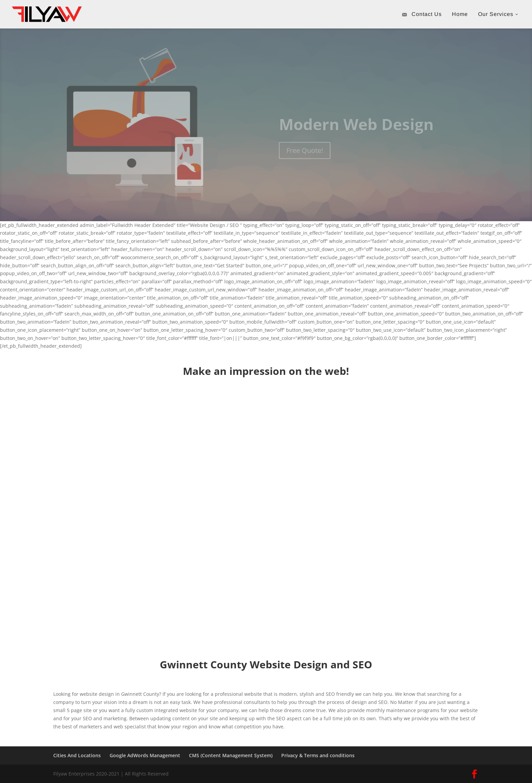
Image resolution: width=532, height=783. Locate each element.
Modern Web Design (356, 130)
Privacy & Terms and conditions (318, 755)
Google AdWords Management (145, 755)
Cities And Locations (77, 755)
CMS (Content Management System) (231, 755)
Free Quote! (305, 156)
